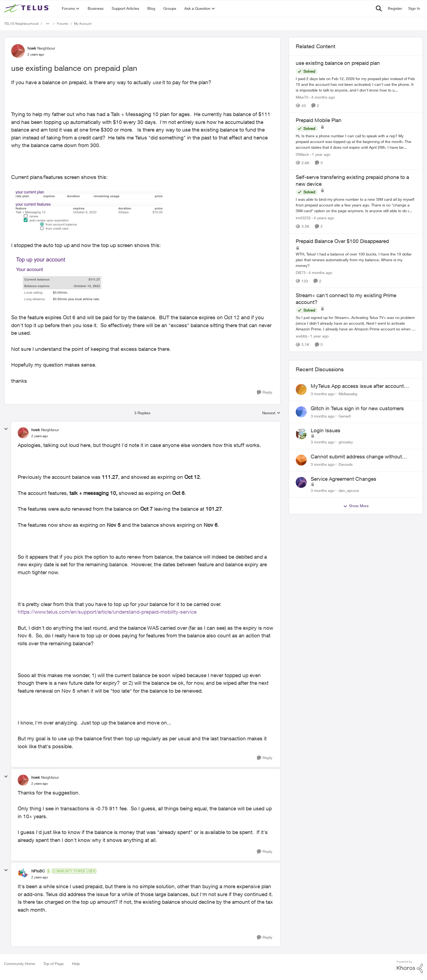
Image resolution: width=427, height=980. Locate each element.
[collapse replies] (6, 429)
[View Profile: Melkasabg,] (301, 389)
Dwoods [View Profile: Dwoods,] (346, 464)
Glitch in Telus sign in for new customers (357, 408)
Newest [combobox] (271, 413)
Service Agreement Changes (344, 479)
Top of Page (54, 964)
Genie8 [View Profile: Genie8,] (345, 416)
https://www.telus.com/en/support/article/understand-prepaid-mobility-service (107, 612)
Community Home (20, 964)
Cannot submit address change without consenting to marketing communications (359, 457)
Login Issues (326, 430)
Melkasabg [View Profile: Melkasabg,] (348, 394)
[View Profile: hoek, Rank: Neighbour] (18, 51)
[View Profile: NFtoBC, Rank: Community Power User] (23, 874)
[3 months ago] (323, 394)
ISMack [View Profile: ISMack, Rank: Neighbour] (302, 154)
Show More (356, 506)
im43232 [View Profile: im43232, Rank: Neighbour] (303, 218)
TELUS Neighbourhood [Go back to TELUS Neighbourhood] (21, 24)
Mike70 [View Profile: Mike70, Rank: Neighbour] (302, 97)
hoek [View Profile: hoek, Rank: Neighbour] (32, 48)
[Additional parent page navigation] (48, 24)
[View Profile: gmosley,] (301, 434)
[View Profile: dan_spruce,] (301, 482)
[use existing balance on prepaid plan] (40, 436)
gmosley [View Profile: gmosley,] (346, 442)
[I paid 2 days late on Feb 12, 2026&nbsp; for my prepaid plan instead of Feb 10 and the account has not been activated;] (356, 84)
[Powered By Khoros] (410, 967)
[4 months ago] (322, 97)
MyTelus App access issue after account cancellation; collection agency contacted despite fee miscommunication (358, 386)
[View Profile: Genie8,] (301, 412)
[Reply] (265, 392)
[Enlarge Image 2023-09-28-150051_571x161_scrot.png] (89, 211)
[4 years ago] (323, 218)
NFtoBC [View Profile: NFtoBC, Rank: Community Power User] (38, 871)
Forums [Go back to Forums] (62, 24)
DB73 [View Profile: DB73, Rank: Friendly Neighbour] (301, 272)
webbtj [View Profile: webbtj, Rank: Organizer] (301, 336)
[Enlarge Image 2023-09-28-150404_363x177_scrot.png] (61, 281)
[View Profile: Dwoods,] (301, 460)
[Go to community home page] (28, 8)
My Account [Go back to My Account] (83, 24)
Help (76, 964)
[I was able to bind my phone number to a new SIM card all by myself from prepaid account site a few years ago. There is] (356, 205)
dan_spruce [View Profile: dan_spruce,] (349, 490)
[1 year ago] (320, 154)
